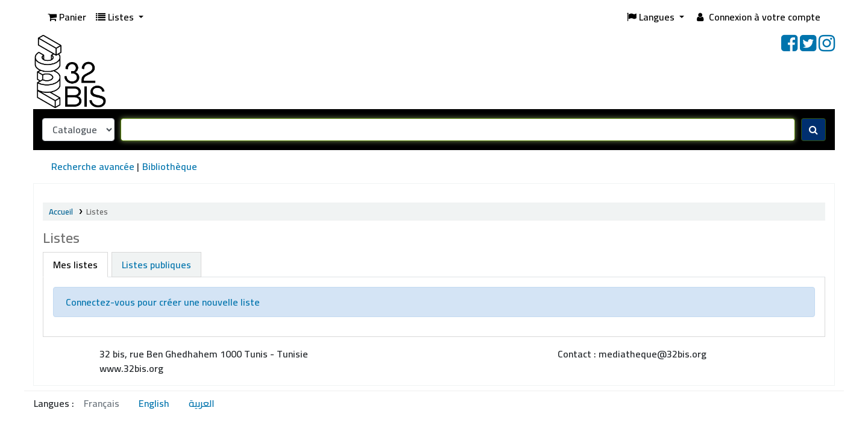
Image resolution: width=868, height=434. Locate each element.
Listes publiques (156, 265)
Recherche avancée (93, 166)
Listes (97, 212)
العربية (202, 403)
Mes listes (75, 265)
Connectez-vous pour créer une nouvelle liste (163, 302)
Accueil (61, 212)
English (154, 403)
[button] (67, 17)
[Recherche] (813, 130)
